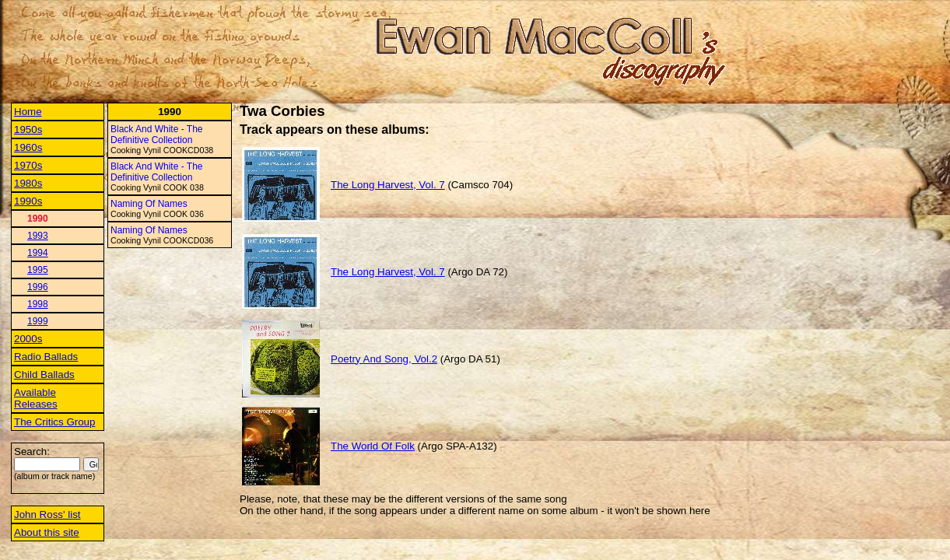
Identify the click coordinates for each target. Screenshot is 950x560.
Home (28, 112)
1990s (28, 201)
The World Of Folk (373, 446)
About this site (47, 532)
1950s (28, 129)
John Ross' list (47, 514)
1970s (28, 165)
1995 (38, 270)
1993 (38, 236)
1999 (38, 321)
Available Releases (36, 398)
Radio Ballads (46, 357)
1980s (28, 183)
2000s (28, 339)
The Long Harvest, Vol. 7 (388, 185)
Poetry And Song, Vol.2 (384, 359)
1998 (38, 304)
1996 (38, 287)
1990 (38, 219)
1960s (28, 147)
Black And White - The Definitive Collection (157, 135)
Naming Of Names (149, 204)
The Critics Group (54, 422)
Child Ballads (44, 374)
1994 (38, 253)
